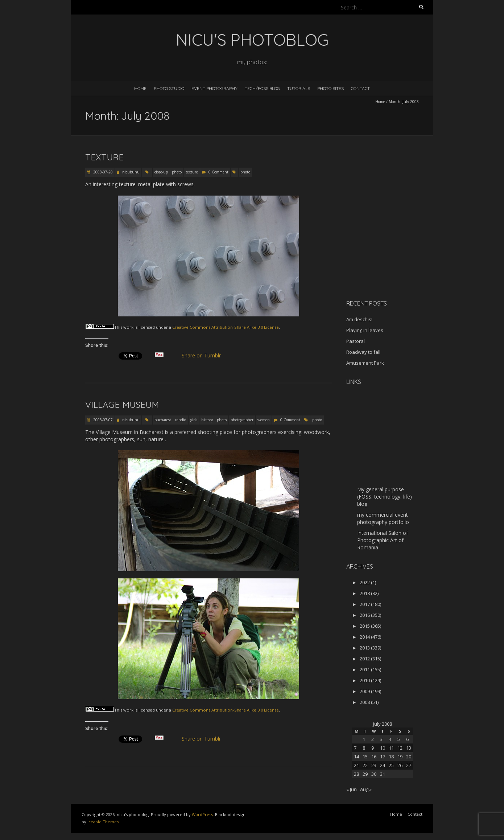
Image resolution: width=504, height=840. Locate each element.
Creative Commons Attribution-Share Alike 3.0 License (226, 327)
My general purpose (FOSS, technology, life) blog (385, 497)
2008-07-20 (102, 172)
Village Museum (122, 405)
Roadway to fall (363, 352)
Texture (104, 157)
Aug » (366, 789)
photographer (242, 420)
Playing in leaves (365, 330)
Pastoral (356, 341)
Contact (360, 88)
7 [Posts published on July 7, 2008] (355, 748)
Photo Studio (169, 88)
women (264, 420)
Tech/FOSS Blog (262, 88)
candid (181, 420)
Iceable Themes (103, 822)
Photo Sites (331, 88)
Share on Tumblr (204, 356)
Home (140, 88)
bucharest (163, 420)
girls (194, 420)
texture (192, 172)
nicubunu (131, 172)
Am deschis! (359, 319)
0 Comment (218, 172)
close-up (161, 172)
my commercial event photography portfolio (383, 518)
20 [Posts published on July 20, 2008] (409, 757)
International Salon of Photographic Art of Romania (383, 540)
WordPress (202, 814)
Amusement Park (365, 363)
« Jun (352, 789)
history (207, 420)
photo (177, 172)
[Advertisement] (392, 243)
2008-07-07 (102, 420)
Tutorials (299, 88)
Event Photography (214, 88)
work (128, 327)
